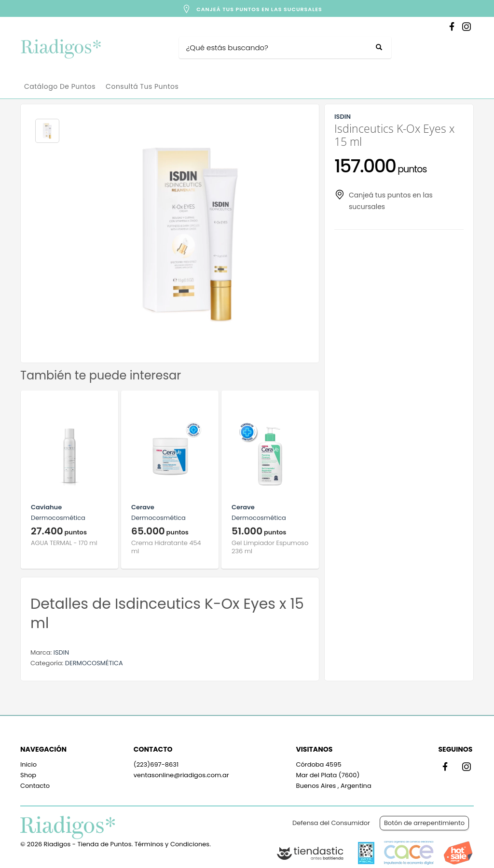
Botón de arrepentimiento (424, 823)
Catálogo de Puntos (60, 86)
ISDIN (61, 652)
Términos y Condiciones (172, 844)
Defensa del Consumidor (331, 823)
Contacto (35, 786)
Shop (28, 775)
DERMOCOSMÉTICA (94, 663)
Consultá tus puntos (142, 86)
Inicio (28, 764)
